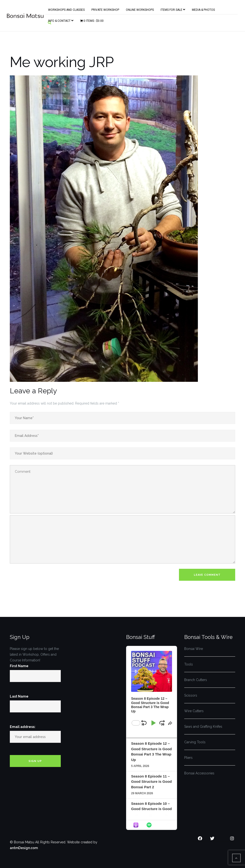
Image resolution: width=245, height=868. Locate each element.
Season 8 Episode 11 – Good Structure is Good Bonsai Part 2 (151, 782)
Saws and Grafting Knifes (203, 727)
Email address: (23, 727)
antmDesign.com (24, 848)
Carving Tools (195, 742)
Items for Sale (173, 9)
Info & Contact (61, 20)
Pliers (188, 758)
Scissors (191, 695)
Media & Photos (203, 9)
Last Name (19, 696)
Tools (189, 664)
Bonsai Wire (194, 649)
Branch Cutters (196, 680)
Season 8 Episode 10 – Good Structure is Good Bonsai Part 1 (151, 809)
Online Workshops (140, 9)
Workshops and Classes (66, 9)
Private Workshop (105, 9)
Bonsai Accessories (199, 773)
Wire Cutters (194, 711)
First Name (19, 666)
